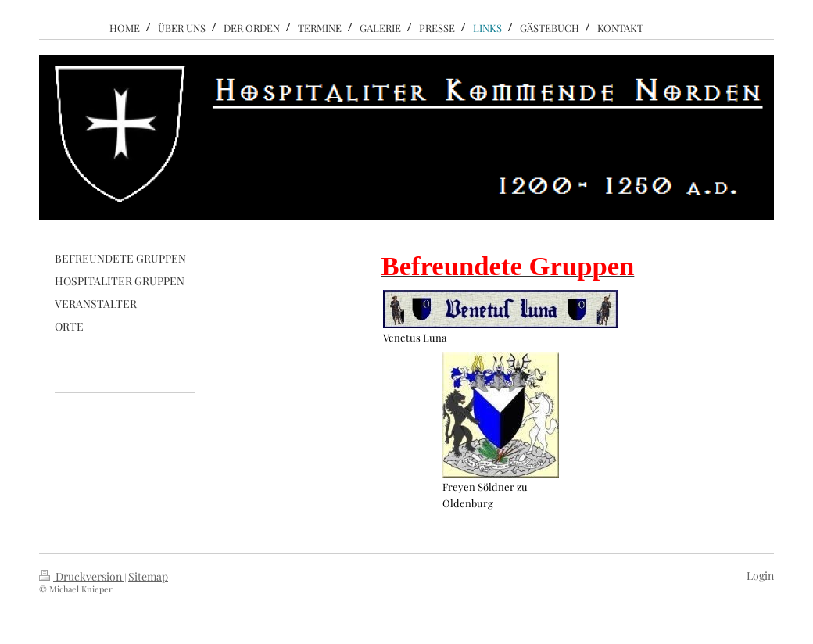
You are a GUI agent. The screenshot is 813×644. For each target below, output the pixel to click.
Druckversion (82, 576)
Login (760, 576)
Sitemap (148, 576)
